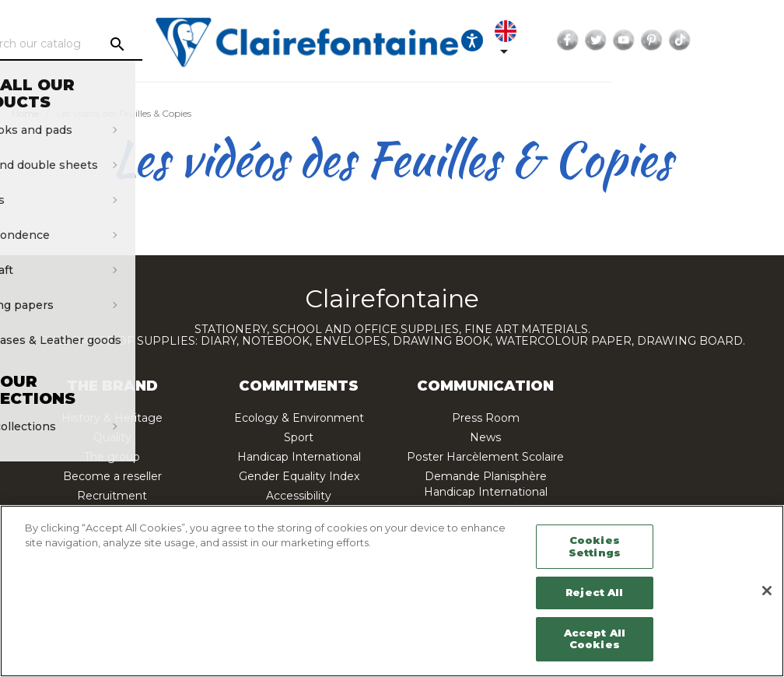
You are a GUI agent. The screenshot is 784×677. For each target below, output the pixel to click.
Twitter (702, 40)
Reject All (594, 592)
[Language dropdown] (610, 40)
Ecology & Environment (299, 418)
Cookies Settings (595, 546)
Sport (299, 437)
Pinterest (758, 40)
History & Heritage (112, 418)
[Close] (767, 591)
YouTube (730, 40)
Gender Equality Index (299, 476)
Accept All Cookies (595, 639)
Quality (112, 437)
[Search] (142, 44)
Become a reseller (112, 476)
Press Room (486, 418)
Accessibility (299, 496)
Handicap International (299, 457)
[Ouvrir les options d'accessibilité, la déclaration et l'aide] (569, 40)
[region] (392, 591)
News (485, 437)
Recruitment (112, 496)
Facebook (674, 40)
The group (112, 457)
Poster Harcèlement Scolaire (485, 457)
